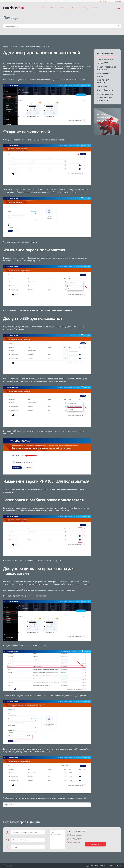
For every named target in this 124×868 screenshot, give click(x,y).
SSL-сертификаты (105, 59)
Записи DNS (103, 86)
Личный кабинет (105, 90)
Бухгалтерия (75, 842)
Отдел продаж (76, 835)
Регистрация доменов (103, 81)
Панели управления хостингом (106, 68)
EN (101, 1)
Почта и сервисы (105, 94)
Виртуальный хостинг (103, 75)
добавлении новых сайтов (31, 69)
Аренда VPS (103, 63)
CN (106, 1)
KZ (103, 1)
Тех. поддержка (76, 839)
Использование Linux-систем (105, 99)
